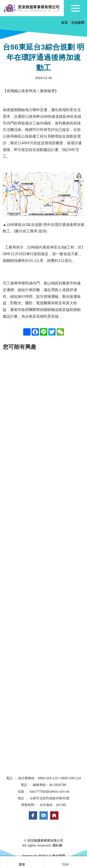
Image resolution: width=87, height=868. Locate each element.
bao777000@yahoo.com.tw (50, 791)
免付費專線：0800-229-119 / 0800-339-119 (49, 778)
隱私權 (57, 845)
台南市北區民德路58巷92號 (50, 798)
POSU (43, 856)
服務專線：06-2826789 (50, 785)
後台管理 (58, 856)
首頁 (65, 23)
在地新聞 (78, 23)
